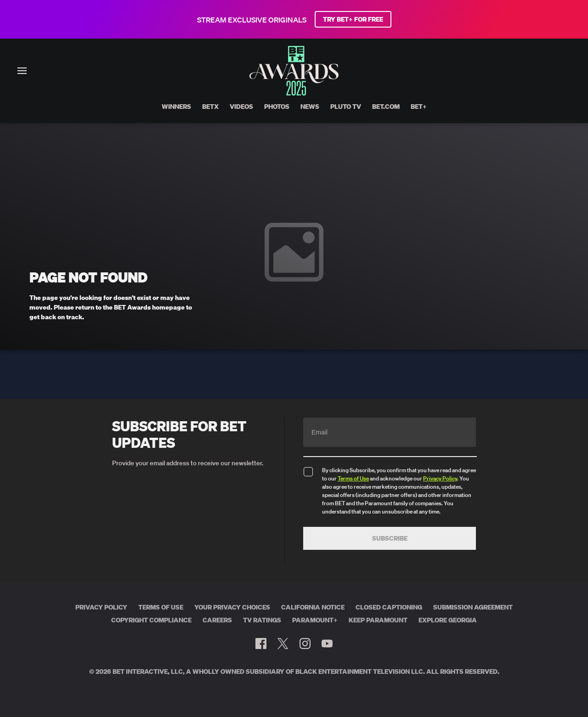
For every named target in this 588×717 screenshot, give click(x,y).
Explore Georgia (448, 620)
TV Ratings (262, 620)
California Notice (313, 607)
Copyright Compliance (151, 620)
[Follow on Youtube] (327, 644)
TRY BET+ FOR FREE (353, 19)
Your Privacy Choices (232, 607)
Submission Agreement (473, 607)
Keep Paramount (378, 620)
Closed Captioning (389, 607)
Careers (217, 620)
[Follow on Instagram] (305, 644)
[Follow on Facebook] (261, 644)
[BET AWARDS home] (294, 93)
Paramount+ (315, 620)
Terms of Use (353, 478)
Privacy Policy (440, 478)
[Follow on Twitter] (283, 644)
